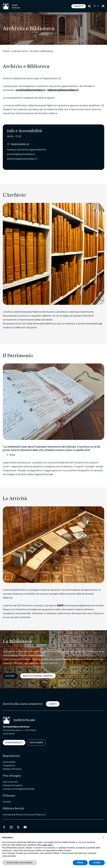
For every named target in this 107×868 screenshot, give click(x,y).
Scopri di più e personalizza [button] (20, 863)
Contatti (7, 802)
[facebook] (4, 827)
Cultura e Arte (20, 51)
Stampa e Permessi (12, 769)
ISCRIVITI (53, 704)
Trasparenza (9, 765)
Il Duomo (9, 796)
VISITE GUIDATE (36, 742)
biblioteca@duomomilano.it (63, 90)
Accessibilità (9, 762)
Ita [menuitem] (95, 6)
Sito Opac (10, 676)
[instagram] (11, 827)
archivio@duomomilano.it (31, 90)
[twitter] (18, 827)
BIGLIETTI (78, 6)
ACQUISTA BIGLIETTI (14, 742)
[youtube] (25, 827)
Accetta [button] (97, 863)
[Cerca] (90, 6)
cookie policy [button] (47, 845)
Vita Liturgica (12, 776)
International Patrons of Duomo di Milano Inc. (25, 814)
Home (6, 51)
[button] (103, 6)
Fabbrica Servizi (13, 808)
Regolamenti (11, 756)
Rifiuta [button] (80, 863)
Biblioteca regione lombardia (38, 676)
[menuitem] (96, 6)
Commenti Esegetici (13, 785)
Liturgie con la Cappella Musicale (19, 789)
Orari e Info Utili (10, 782)
